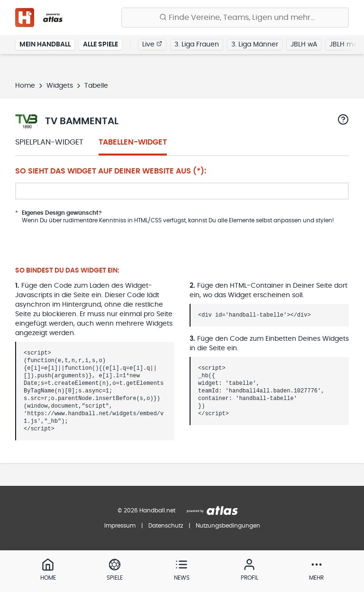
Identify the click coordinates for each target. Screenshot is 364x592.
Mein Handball (45, 45)
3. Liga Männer (255, 45)
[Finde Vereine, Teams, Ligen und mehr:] (235, 18)
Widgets (60, 86)
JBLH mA (343, 45)
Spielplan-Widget (49, 142)
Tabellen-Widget (133, 142)
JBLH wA (304, 45)
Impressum (120, 526)
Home (25, 86)
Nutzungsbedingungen (228, 526)
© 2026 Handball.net (146, 510)
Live (152, 44)
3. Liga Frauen (197, 45)
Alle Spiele (100, 45)
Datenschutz (166, 526)
